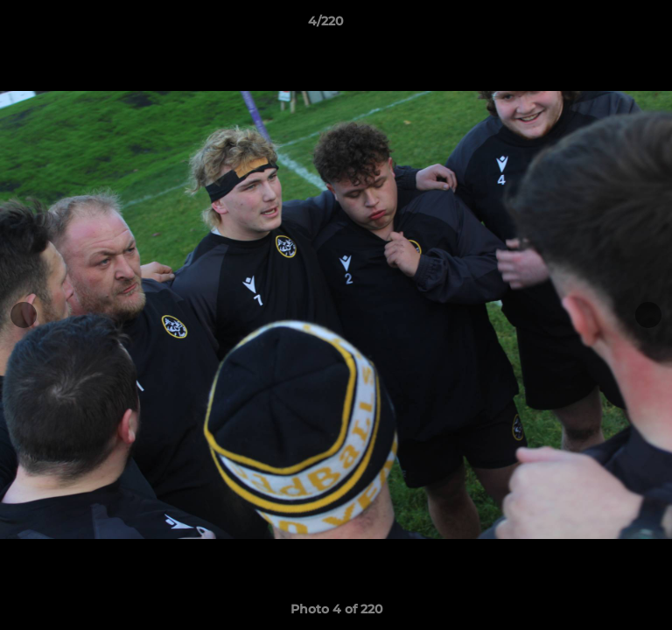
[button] (609, 25)
